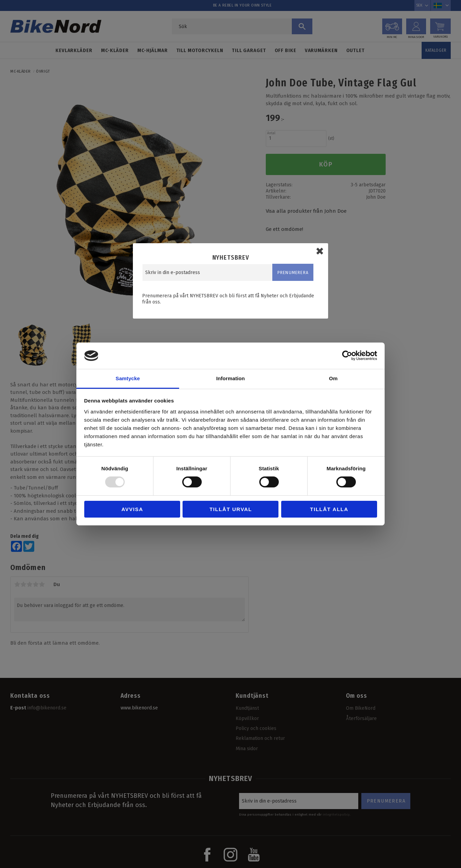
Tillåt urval (231, 509)
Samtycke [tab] (128, 378)
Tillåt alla (329, 509)
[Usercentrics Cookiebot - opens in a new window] (347, 356)
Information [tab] (230, 378)
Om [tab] (333, 378)
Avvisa (132, 509)
